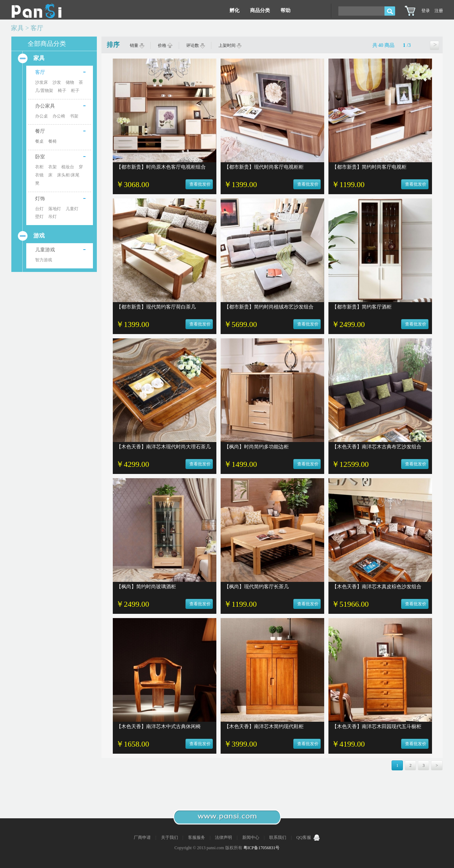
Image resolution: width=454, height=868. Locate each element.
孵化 (234, 10)
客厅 (37, 28)
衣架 (52, 167)
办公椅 (59, 116)
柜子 (75, 91)
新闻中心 (251, 837)
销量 (137, 45)
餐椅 (52, 141)
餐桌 (39, 141)
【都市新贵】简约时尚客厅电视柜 (369, 167)
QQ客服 (308, 837)
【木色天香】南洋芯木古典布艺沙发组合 (377, 447)
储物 (70, 82)
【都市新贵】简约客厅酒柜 (362, 307)
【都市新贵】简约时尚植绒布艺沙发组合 (269, 307)
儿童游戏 (45, 250)
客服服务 (197, 837)
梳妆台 (68, 167)
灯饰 (40, 199)
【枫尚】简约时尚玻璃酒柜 (146, 587)
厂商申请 (143, 837)
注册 (439, 11)
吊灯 (52, 217)
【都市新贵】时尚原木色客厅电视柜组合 (161, 167)
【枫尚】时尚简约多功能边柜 (256, 447)
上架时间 (230, 45)
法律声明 (224, 837)
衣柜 (39, 167)
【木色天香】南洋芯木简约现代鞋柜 (264, 727)
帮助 (286, 10)
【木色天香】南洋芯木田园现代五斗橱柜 (377, 727)
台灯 (39, 209)
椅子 (62, 91)
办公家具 (45, 106)
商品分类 (260, 10)
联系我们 (278, 837)
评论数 (196, 45)
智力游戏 (44, 260)
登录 (426, 11)
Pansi (37, 11)
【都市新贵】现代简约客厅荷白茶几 (156, 307)
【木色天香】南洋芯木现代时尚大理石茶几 (164, 447)
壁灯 (39, 217)
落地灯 (55, 209)
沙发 (57, 82)
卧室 (40, 157)
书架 (74, 116)
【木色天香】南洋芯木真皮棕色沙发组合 (377, 587)
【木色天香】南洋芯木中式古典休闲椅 (159, 727)
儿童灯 (72, 209)
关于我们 (170, 837)
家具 (17, 28)
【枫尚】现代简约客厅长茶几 (256, 587)
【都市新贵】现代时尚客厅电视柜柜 (264, 167)
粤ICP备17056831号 (262, 848)
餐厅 (40, 131)
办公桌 (41, 116)
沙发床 (41, 82)
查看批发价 (200, 184)
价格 (165, 45)
